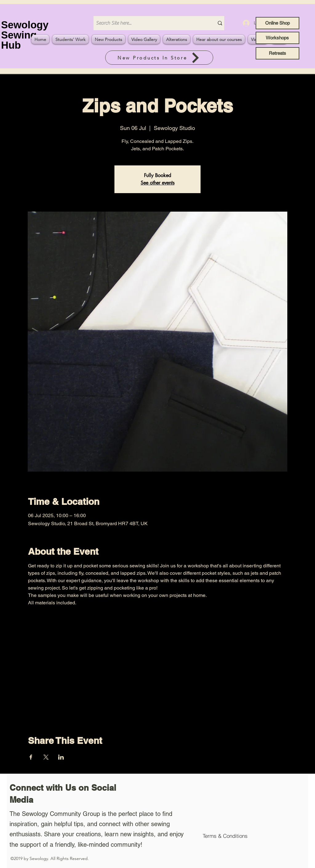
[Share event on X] (46, 757)
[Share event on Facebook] (31, 757)
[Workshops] (277, 38)
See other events (157, 183)
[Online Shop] (277, 23)
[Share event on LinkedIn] (61, 757)
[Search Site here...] (149, 23)
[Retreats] (277, 53)
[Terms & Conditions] (225, 836)
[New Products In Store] (159, 58)
